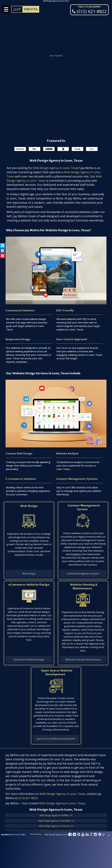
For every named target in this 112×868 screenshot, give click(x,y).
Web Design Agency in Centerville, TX (56, 821)
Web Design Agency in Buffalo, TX (56, 815)
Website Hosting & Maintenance (84, 587)
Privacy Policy (36, 834)
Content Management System (84, 507)
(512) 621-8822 (28, 798)
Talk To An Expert (89, 7)
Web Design (29, 506)
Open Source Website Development (57, 672)
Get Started (56, 56)
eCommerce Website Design (29, 585)
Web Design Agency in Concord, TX (56, 826)
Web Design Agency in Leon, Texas (56, 168)
